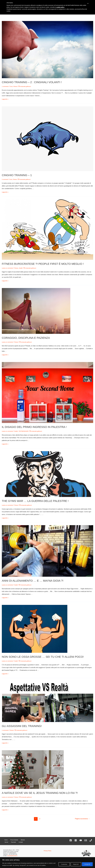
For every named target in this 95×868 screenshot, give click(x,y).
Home (5, 840)
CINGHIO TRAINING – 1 (17, 175)
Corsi (13, 86)
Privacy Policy (47, 851)
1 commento (6, 86)
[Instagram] (76, 840)
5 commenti (6, 179)
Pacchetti (6, 842)
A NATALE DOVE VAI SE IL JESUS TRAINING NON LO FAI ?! (40, 793)
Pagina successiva (82, 819)
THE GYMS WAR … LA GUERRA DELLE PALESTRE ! (35, 501)
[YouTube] (81, 840)
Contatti (12, 842)
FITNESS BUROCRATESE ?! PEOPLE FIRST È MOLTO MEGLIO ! (43, 264)
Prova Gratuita (11, 840)
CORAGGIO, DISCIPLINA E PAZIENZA (26, 338)
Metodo (18, 840)
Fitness (18, 86)
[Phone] (91, 840)
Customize (64, 864)
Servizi (23, 840)
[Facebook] (71, 840)
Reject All (76, 864)
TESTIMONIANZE (27, 431)
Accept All (87, 864)
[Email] (86, 840)
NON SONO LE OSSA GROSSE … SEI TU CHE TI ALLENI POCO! (43, 657)
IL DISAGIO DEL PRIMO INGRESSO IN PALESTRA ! (34, 427)
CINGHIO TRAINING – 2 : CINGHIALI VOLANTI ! (32, 82)
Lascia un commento (9, 268)
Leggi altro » (6, 99)
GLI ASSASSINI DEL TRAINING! (22, 726)
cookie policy (60, 7)
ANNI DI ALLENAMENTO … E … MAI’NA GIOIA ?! (33, 581)
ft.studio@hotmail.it (12, 856)
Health (24, 268)
